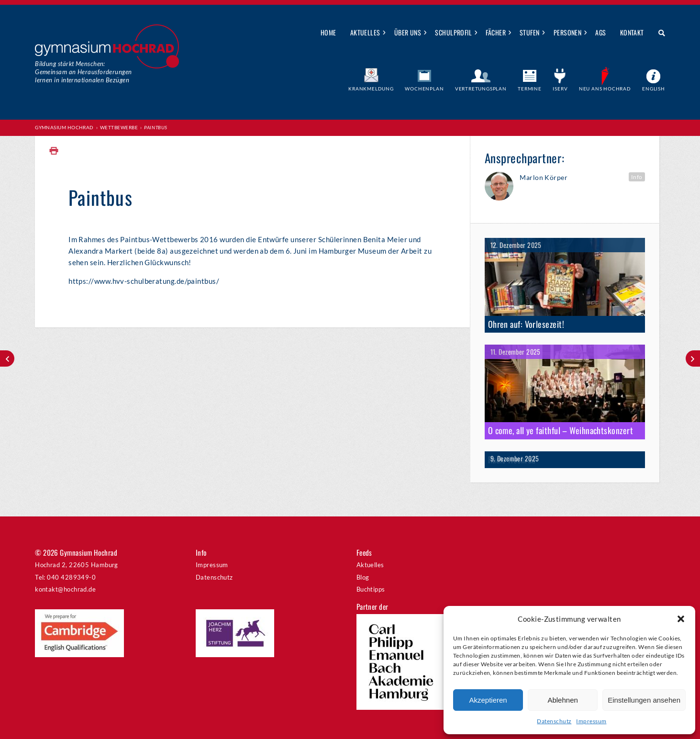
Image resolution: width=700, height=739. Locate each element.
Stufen (530, 32)
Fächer (496, 32)
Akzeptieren (488, 700)
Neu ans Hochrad (605, 89)
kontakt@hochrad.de (65, 589)
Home (328, 32)
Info (637, 177)
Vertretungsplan (481, 89)
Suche (658, 33)
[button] (681, 619)
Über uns (408, 32)
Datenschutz (554, 721)
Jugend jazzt (7, 358)
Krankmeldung (371, 89)
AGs (600, 32)
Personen (568, 32)
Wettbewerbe (119, 127)
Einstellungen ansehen (644, 700)
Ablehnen (562, 700)
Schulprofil (453, 32)
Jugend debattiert (693, 358)
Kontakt (632, 32)
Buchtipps (371, 589)
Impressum (591, 721)
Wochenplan (424, 89)
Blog (363, 577)
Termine (530, 89)
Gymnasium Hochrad (64, 127)
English (654, 89)
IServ (560, 89)
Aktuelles (365, 32)
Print (54, 151)
